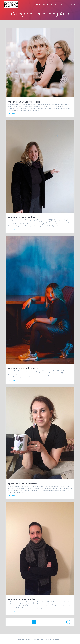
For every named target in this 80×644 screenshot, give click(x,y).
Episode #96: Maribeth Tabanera (24, 368)
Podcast (54, 5)
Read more (12, 114)
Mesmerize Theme (59, 639)
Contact (73, 5)
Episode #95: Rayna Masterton (23, 484)
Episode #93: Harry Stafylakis (22, 599)
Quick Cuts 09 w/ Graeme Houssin (24, 102)
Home (39, 5)
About (46, 5)
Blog (63, 5)
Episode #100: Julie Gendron (21, 217)
